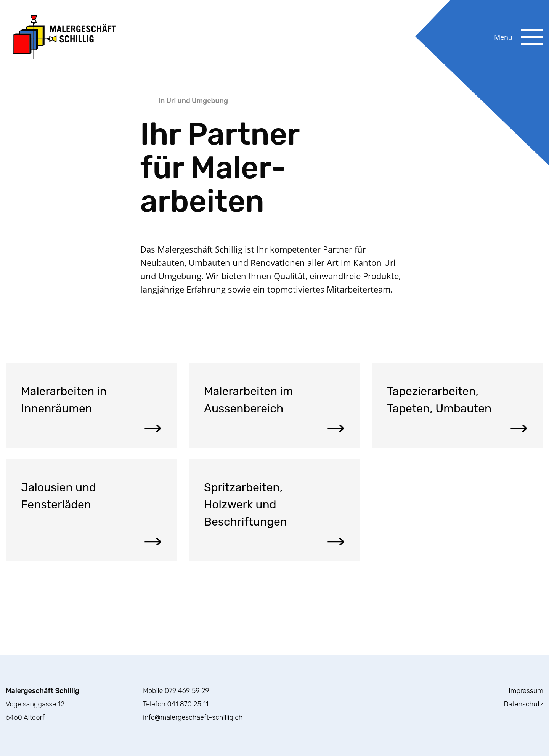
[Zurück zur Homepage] (61, 36)
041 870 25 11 (188, 704)
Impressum (526, 691)
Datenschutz (523, 704)
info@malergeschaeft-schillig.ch (193, 717)
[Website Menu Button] (532, 30)
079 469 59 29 (187, 691)
